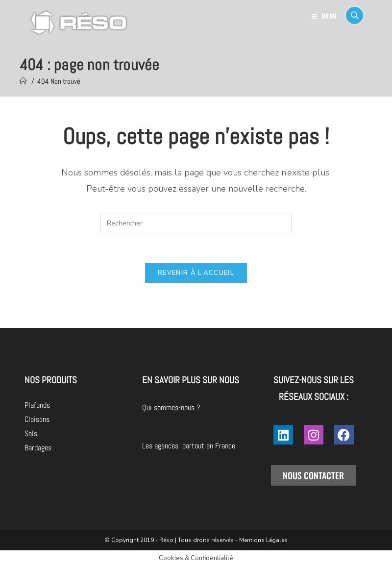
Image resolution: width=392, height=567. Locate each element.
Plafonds (37, 405)
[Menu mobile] (325, 16)
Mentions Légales (263, 540)
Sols (31, 433)
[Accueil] (23, 81)
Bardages (38, 448)
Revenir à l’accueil (196, 273)
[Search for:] (351, 16)
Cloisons (37, 419)
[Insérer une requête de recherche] (196, 223)
